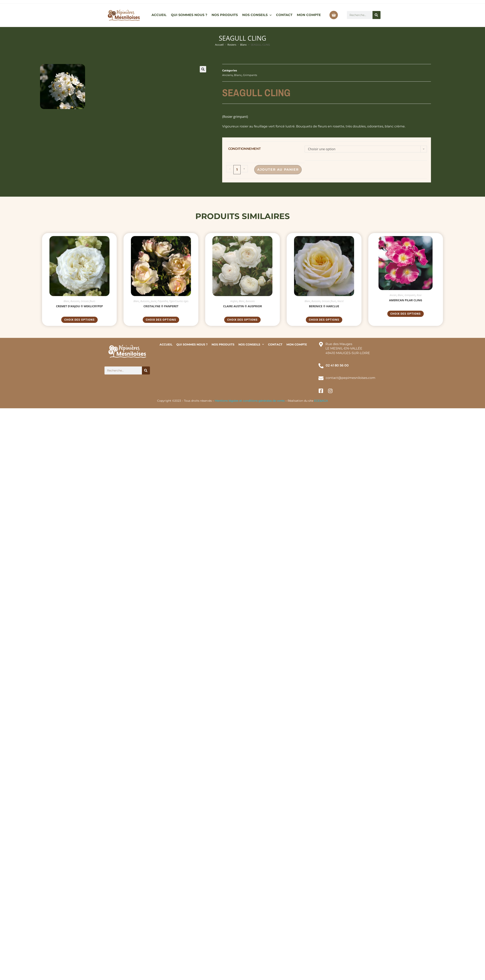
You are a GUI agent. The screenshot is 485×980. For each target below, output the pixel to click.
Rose (419, 295)
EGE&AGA (321, 401)
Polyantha (163, 301)
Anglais (234, 301)
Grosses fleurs (88, 301)
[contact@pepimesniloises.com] (321, 378)
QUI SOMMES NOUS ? (189, 15)
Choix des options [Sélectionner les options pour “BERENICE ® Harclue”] (324, 320)
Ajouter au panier (278, 170)
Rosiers (232, 45)
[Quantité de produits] (237, 170)
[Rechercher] (377, 15)
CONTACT (284, 15)
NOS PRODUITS (225, 15)
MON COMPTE (309, 15)
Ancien (393, 295)
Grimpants (250, 75)
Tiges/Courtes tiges (179, 301)
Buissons (75, 301)
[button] (203, 69)
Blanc (244, 45)
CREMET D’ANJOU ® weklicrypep (79, 306)
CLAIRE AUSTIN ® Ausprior (243, 306)
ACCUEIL (159, 15)
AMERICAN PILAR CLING (406, 300)
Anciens (227, 75)
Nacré (340, 301)
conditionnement (244, 149)
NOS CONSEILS (257, 15)
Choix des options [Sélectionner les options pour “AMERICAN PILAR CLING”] (406, 314)
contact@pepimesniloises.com (350, 378)
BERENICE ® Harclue (324, 306)
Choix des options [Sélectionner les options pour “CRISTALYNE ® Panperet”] (161, 320)
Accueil (219, 45)
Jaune (153, 301)
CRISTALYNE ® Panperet (161, 306)
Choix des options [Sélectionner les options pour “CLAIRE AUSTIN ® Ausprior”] (242, 320)
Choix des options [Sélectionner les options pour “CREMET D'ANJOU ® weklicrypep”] (79, 320)
